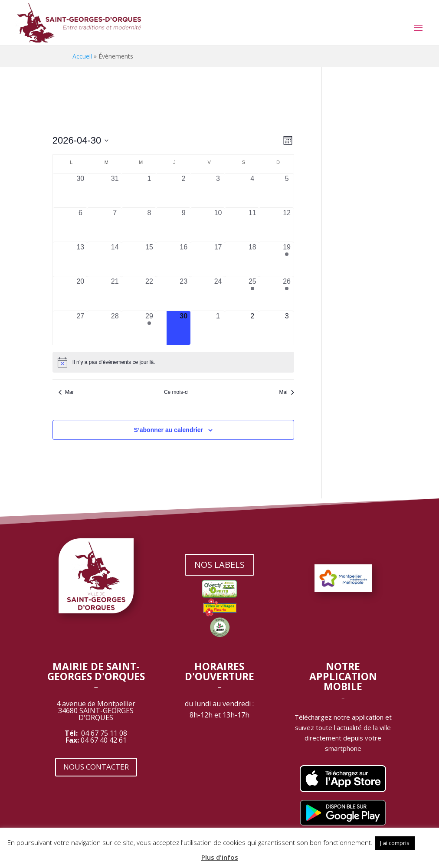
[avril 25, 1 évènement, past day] (252, 293)
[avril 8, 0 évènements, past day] (149, 225)
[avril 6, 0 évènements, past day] (80, 225)
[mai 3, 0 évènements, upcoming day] (287, 328)
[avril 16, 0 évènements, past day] (184, 259)
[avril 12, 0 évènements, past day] (287, 225)
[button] (424, 839)
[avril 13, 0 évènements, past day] (80, 259)
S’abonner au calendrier (169, 430)
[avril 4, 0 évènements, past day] (252, 190)
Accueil (82, 56)
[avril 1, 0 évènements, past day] (149, 190)
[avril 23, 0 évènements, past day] (184, 293)
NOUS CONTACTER (96, 767)
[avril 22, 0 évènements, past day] (149, 293)
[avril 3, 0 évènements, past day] (218, 190)
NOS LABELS (219, 565)
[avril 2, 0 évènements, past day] (184, 190)
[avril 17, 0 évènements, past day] (218, 259)
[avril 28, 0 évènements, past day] (115, 328)
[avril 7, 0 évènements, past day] (115, 225)
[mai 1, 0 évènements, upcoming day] (218, 328)
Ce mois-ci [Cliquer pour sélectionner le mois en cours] (176, 392)
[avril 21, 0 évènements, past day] (115, 293)
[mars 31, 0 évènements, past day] (115, 190)
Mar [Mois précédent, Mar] (66, 392)
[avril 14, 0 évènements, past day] (115, 259)
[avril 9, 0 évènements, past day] (184, 225)
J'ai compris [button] (395, 843)
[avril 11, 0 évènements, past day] (252, 225)
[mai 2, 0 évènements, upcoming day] (252, 328)
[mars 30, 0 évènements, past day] (80, 190)
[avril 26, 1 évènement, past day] (287, 293)
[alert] (173, 362)
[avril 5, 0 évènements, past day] (287, 190)
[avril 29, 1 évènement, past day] (149, 328)
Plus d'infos (220, 857)
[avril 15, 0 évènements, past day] (149, 259)
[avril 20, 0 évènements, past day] (80, 293)
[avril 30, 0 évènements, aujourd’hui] (184, 328)
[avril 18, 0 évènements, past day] (252, 259)
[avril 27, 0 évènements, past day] (80, 328)
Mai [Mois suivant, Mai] (286, 392)
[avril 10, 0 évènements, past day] (218, 225)
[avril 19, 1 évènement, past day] (287, 259)
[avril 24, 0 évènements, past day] (218, 293)
